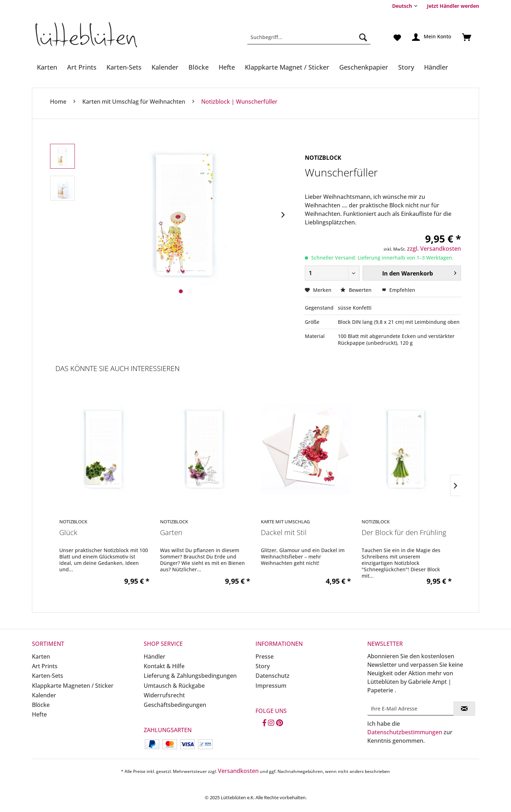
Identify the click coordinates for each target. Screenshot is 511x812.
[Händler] (436, 67)
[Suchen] (363, 37)
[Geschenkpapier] (364, 67)
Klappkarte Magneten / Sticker (73, 686)
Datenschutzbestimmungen (405, 732)
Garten (171, 533)
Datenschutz (273, 676)
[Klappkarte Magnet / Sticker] (287, 67)
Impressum (271, 686)
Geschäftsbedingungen (175, 705)
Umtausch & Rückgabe (174, 686)
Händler (155, 656)
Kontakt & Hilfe (164, 666)
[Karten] (47, 67)
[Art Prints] (82, 67)
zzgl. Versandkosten (434, 249)
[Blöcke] (199, 67)
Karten (41, 656)
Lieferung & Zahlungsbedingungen (190, 676)
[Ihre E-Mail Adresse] (411, 709)
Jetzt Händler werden (453, 6)
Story (263, 666)
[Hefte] (227, 67)
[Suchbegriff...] (309, 37)
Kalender (44, 695)
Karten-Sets (48, 676)
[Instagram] (271, 723)
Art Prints (45, 666)
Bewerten (357, 290)
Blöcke (41, 705)
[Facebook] (264, 723)
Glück (68, 533)
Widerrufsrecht (164, 695)
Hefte (39, 714)
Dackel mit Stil (284, 533)
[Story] (406, 67)
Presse (265, 656)
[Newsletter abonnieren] (464, 709)
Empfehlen (399, 290)
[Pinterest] (279, 723)
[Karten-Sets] (124, 67)
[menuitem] (450, 6)
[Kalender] (165, 67)
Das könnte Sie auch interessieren (117, 368)
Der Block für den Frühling (404, 533)
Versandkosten (238, 771)
